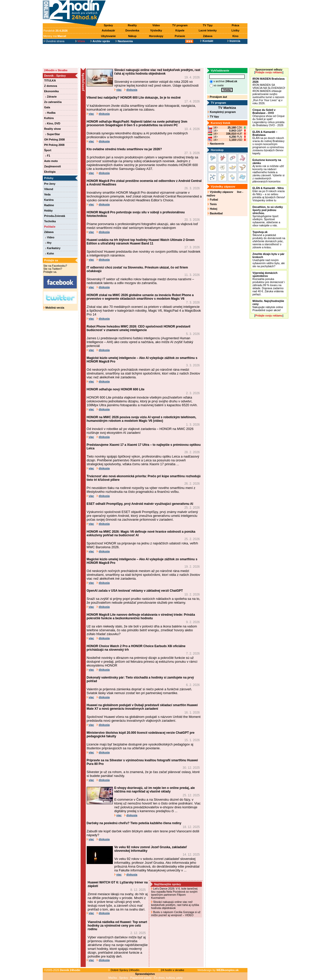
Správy (109, 25)
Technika (50, 221)
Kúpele (180, 30)
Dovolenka (132, 30)
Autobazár (108, 30)
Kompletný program (222, 112)
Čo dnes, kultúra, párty (168, 978)
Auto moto (51, 161)
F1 (48, 156)
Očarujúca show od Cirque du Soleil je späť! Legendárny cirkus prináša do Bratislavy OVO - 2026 (269, 118)
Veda (47, 194)
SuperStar (53, 134)
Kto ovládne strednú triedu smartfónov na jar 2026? (124, 149)
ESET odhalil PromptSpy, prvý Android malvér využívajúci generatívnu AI (140, 504)
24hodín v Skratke (56, 70)
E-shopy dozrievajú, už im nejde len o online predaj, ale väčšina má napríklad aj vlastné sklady (155, 790)
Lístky (236, 30)
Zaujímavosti (53, 166)
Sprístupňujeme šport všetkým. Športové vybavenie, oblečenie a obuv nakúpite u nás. (268, 216)
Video (156, 25)
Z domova (51, 86)
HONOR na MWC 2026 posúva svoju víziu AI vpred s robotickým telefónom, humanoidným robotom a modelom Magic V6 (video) (142, 419)
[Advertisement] (178, 12)
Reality (132, 25)
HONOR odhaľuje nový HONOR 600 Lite (116, 389)
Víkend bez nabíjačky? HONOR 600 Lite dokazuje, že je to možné (134, 98)
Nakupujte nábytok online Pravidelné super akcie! (268, 306)
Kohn (50, 253)
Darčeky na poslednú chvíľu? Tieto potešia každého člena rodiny (134, 823)
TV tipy (213, 116)
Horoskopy (156, 36)
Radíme (49, 205)
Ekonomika (52, 91)
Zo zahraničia (53, 102)
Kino (235, 36)
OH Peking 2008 (55, 139)
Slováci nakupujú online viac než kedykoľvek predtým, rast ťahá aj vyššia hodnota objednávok (157, 72)
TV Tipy (208, 25)
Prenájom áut (217, 97)
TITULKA (50, 80)
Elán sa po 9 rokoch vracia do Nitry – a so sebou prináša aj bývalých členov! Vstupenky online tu (269, 194)
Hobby (48, 211)
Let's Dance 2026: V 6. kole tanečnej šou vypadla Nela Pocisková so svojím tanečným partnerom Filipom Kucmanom (174, 893)
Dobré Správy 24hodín (124, 970)
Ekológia (50, 172)
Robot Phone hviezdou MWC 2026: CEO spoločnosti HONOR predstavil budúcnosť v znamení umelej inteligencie (139, 328)
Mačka (113, 978)
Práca (235, 25)
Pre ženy (50, 184)
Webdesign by (218, 970)
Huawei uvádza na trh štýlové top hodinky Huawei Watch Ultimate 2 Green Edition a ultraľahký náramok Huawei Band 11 (141, 242)
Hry (48, 243)
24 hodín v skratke (171, 970)
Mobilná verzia (54, 308)
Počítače (50, 227)
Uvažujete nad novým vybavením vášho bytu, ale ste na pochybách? (269, 260)
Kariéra (49, 200)
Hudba (50, 113)
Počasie (180, 36)
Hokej (213, 209)
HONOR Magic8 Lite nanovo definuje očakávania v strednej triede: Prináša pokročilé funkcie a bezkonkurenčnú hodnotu (141, 616)
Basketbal (215, 213)
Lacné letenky (208, 30)
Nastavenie (216, 144)
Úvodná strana (54, 41)
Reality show (53, 129)
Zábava (208, 36)
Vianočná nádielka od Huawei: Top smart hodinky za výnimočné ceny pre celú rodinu (117, 926)
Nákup (132, 36)
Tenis (212, 204)
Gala (47, 107)
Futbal (213, 200)
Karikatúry (53, 248)
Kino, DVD (53, 123)
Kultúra (49, 118)
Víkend (49, 189)
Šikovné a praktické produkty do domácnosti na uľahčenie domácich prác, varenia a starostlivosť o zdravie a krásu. (269, 240)
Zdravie (51, 97)
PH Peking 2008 (54, 145)
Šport (48, 150)
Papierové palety (141, 978)
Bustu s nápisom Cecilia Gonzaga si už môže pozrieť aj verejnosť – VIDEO (176, 914)
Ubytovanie (108, 36)
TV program (180, 25)
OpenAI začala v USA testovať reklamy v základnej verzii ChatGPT (135, 591)
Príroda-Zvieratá (55, 216)
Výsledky (156, 30)
